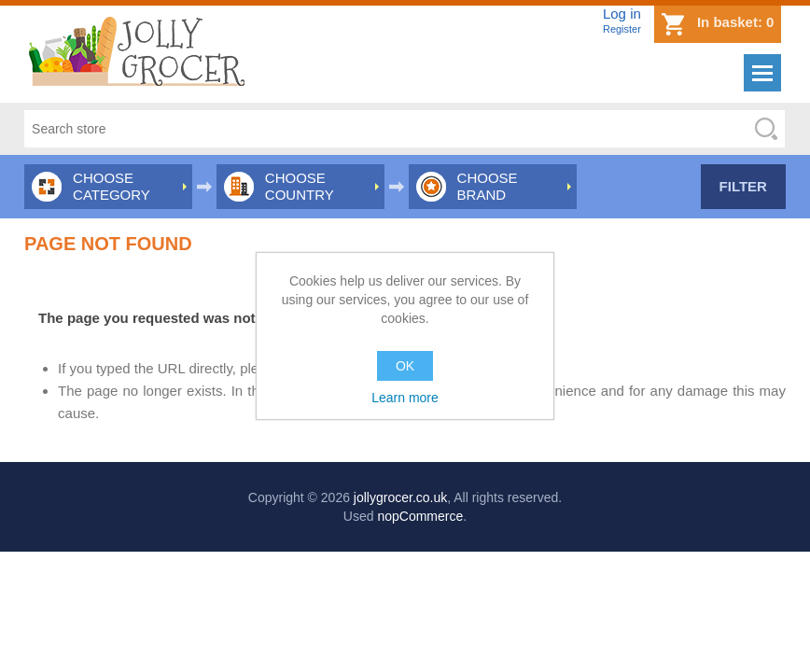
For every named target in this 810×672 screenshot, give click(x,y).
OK (405, 366)
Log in (622, 14)
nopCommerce (420, 516)
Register (622, 29)
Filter (743, 186)
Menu (762, 73)
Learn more (405, 398)
